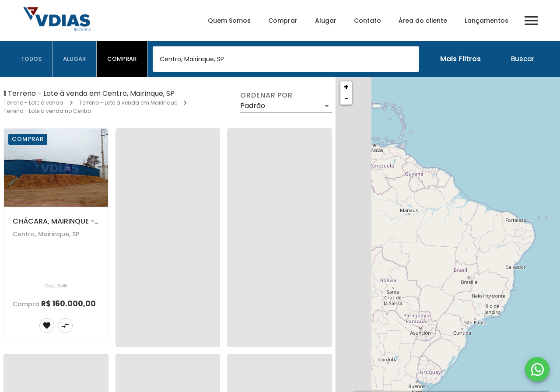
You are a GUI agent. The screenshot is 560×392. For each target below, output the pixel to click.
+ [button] (346, 87)
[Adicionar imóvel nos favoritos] (47, 325)
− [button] (346, 99)
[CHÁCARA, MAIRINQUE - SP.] (56, 168)
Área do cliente (423, 21)
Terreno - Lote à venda (33, 103)
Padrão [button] (253, 106)
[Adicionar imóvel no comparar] (65, 325)
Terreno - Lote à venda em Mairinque (128, 103)
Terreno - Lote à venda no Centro (47, 111)
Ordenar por (266, 95)
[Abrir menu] (531, 21)
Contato (367, 21)
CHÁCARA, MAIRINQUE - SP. (59, 221)
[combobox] (286, 59)
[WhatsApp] (537, 369)
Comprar (283, 21)
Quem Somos (229, 21)
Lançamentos (486, 21)
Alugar (326, 21)
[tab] (31, 59)
